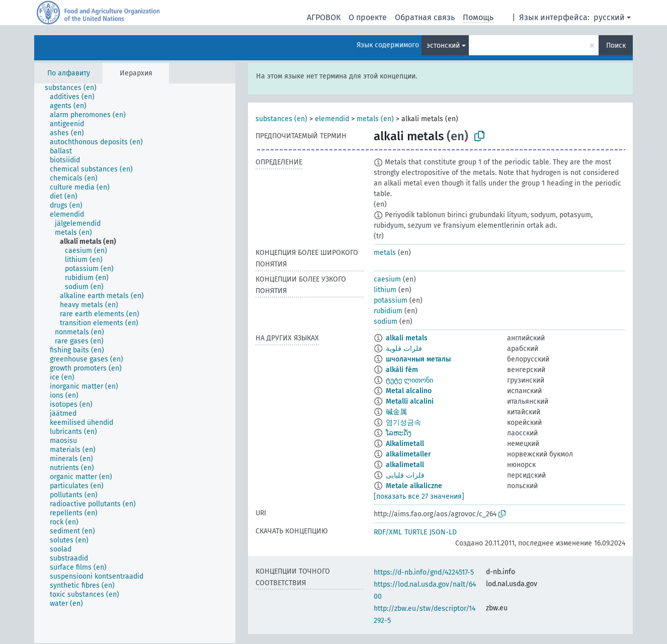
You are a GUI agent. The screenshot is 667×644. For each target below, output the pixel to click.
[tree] (135, 363)
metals (385, 253)
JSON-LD (443, 532)
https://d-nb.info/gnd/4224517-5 (424, 572)
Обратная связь (425, 17)
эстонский (443, 45)
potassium (391, 300)
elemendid (332, 119)
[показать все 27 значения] (419, 496)
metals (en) (375, 119)
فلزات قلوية (404, 349)
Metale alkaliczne (414, 486)
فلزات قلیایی (405, 475)
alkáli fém (402, 370)
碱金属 (396, 412)
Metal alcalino (409, 391)
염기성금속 (403, 423)
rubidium (388, 311)
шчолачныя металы (418, 359)
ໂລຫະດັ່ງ (399, 433)
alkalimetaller (408, 454)
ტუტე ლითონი (409, 380)
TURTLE (416, 532)
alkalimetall (405, 465)
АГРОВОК (324, 17)
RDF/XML (388, 532)
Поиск (616, 45)
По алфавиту (69, 73)
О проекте (368, 17)
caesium (387, 279)
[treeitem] (75, 88)
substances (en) (281, 119)
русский (609, 17)
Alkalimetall (405, 444)
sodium (386, 321)
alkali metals (407, 338)
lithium (385, 290)
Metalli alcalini (410, 401)
